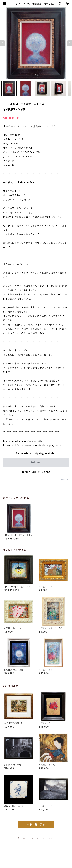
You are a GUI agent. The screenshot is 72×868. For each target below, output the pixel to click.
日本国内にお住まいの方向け (36, 472)
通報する (65, 479)
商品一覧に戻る (36, 824)
